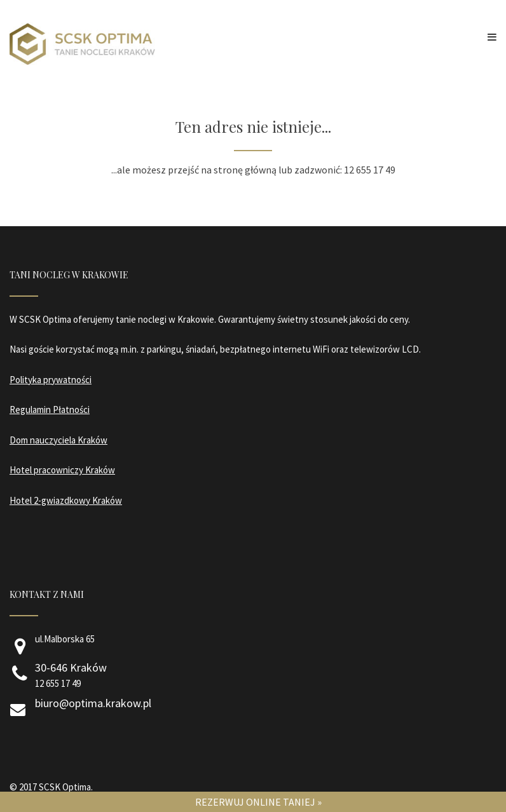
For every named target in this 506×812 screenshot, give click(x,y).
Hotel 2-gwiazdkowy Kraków (66, 500)
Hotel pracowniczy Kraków (62, 470)
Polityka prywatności (51, 380)
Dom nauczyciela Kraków (58, 440)
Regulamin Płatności (50, 409)
